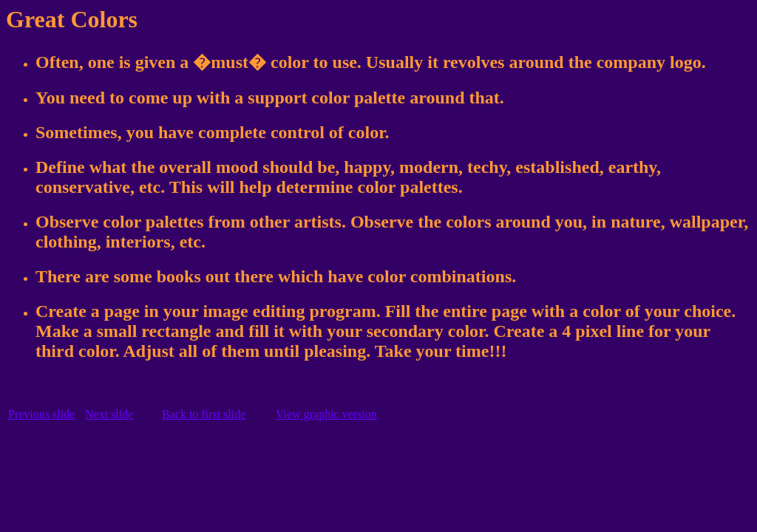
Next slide (109, 414)
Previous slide (41, 414)
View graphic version (326, 414)
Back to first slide (204, 414)
